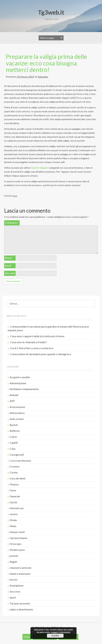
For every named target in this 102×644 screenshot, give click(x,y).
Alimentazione (18, 383)
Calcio (13, 437)
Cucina (14, 472)
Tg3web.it (51, 12)
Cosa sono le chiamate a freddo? (28, 342)
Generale (15, 496)
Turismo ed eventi (20, 603)
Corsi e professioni (20, 461)
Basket (14, 425)
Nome (9, 258)
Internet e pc (17, 508)
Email (9, 266)
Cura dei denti (18, 478)
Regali (13, 562)
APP (12, 401)
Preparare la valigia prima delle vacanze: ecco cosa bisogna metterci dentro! (46, 63)
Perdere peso (17, 550)
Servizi (13, 579)
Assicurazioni (17, 407)
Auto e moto (17, 419)
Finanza (14, 484)
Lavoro (14, 514)
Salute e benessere (20, 574)
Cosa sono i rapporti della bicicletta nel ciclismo (37, 336)
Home (27, 637)
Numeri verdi (17, 532)
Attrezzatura (17, 413)
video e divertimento (21, 609)
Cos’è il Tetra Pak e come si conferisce (32, 348)
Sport (13, 597)
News (13, 526)
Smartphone (17, 585)
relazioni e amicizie (20, 568)
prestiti (14, 556)
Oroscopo (15, 544)
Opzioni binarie (18, 538)
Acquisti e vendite (20, 377)
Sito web (10, 273)
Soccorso (15, 591)
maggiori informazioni (61, 632)
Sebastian (43, 77)
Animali (14, 395)
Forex (13, 490)
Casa (15, 196)
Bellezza (15, 431)
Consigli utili (17, 455)
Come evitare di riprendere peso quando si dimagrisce (41, 354)
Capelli (14, 443)
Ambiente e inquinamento (24, 389)
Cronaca (14, 466)
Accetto (55, 636)
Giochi (13, 502)
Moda (13, 520)
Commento (12, 223)
